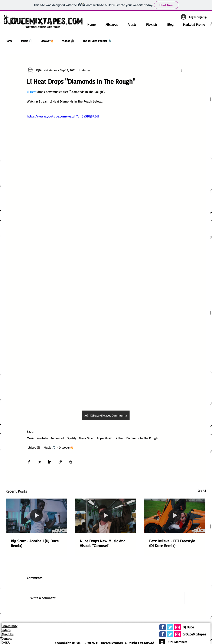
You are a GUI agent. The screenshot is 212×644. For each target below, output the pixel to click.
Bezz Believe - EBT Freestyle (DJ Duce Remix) (172, 543)
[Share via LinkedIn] (50, 462)
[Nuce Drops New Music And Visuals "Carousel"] (106, 516)
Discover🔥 (47, 41)
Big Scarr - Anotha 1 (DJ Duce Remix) (35, 543)
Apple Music (105, 438)
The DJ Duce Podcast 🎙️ (97, 41)
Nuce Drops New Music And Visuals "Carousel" (103, 543)
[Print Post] (71, 462)
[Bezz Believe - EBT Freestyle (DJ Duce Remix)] (175, 516)
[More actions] (182, 70)
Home (9, 41)
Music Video (87, 438)
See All (202, 491)
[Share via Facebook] (29, 462)
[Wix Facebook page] (163, 627)
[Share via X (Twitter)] (39, 462)
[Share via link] (60, 462)
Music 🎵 (27, 41)
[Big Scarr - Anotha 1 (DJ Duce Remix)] (37, 516)
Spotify (72, 438)
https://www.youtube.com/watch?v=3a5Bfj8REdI (63, 116)
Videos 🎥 (68, 41)
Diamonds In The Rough (142, 438)
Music (31, 438)
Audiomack (58, 438)
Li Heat (119, 438)
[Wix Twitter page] (170, 627)
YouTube (42, 438)
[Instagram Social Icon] (177, 627)
